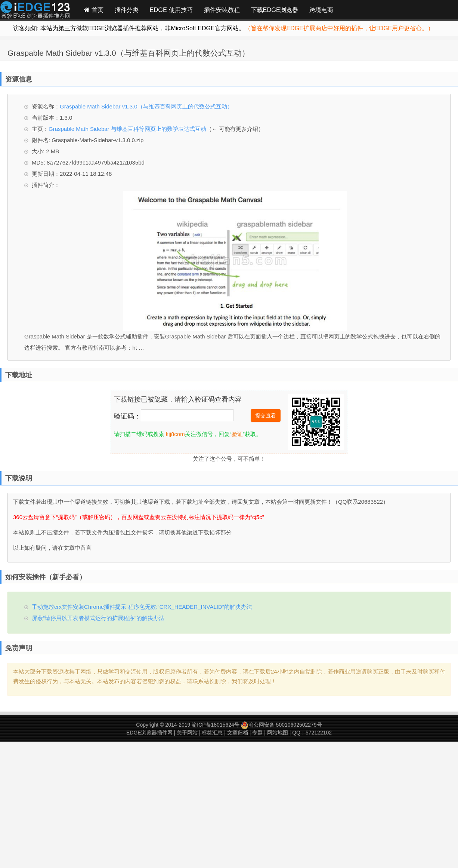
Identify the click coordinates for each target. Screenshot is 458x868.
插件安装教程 (222, 10)
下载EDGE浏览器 (275, 10)
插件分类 (127, 10)
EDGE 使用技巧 (171, 10)
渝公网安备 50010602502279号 (281, 725)
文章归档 (238, 733)
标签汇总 (212, 733)
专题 (257, 733)
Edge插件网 (35, 11)
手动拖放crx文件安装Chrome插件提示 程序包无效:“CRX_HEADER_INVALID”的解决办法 (142, 607)
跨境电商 (321, 10)
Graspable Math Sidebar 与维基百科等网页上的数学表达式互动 (127, 129)
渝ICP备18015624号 (216, 725)
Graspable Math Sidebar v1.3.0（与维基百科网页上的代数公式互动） (129, 53)
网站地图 (278, 733)
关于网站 (187, 733)
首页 (94, 10)
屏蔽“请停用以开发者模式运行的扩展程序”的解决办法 (98, 618)
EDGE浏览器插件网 (149, 733)
